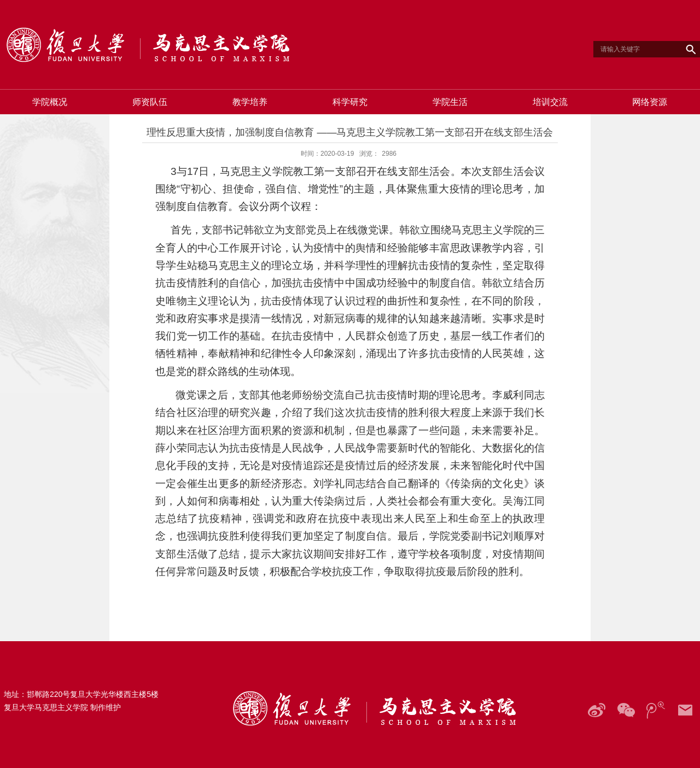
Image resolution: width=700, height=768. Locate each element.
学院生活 (450, 102)
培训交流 (550, 102)
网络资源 (650, 102)
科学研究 (350, 102)
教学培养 (250, 102)
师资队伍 (150, 102)
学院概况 (50, 102)
